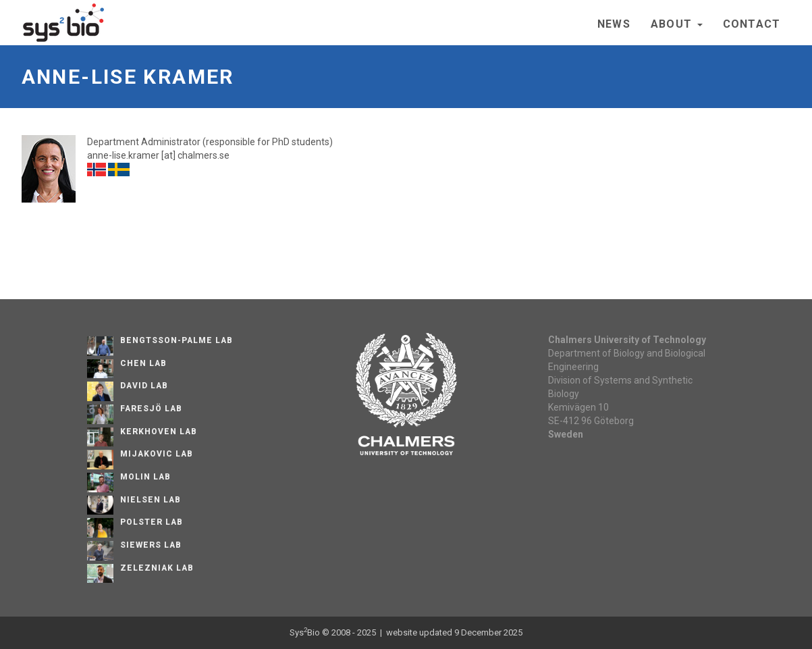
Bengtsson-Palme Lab (176, 340)
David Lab (144, 386)
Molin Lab (145, 477)
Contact (752, 24)
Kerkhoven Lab (158, 432)
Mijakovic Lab (156, 454)
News (614, 24)
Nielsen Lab (151, 500)
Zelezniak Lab (157, 568)
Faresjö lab (151, 409)
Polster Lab (152, 522)
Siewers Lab (151, 545)
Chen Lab (143, 363)
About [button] (677, 24)
